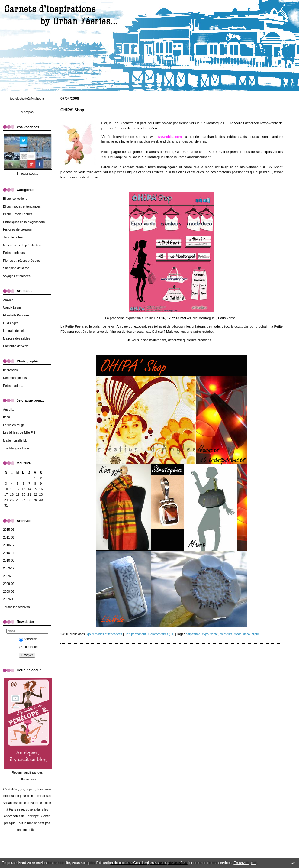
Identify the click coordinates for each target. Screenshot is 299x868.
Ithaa (6, 417)
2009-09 (9, 584)
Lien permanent (135, 634)
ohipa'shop (193, 634)
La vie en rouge (14, 425)
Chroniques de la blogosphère (24, 222)
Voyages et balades (17, 276)
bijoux (256, 634)
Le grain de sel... (15, 331)
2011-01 (9, 538)
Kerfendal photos (15, 378)
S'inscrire (28, 639)
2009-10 (9, 576)
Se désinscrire (28, 647)
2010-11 (9, 553)
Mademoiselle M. (15, 440)
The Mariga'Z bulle (16, 448)
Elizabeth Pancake (16, 315)
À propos (27, 112)
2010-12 (9, 545)
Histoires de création (17, 230)
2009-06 (9, 599)
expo (205, 634)
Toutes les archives (16, 607)
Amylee (8, 300)
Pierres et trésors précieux (21, 261)
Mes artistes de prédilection (22, 245)
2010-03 (9, 560)
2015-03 (9, 530)
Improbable (11, 370)
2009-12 (9, 568)
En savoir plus (245, 863)
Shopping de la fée (16, 268)
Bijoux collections (15, 199)
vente (214, 634)
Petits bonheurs (14, 253)
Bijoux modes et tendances (22, 207)
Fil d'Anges (11, 323)
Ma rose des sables (17, 339)
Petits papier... (13, 386)
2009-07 (9, 592)
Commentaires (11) (161, 634)
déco (246, 634)
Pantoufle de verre (16, 346)
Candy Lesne (12, 308)
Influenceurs (27, 779)
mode (238, 634)
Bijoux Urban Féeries (18, 214)
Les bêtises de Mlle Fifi (19, 433)
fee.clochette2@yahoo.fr (27, 99)
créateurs (226, 634)
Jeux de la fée (13, 237)
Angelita (9, 410)
